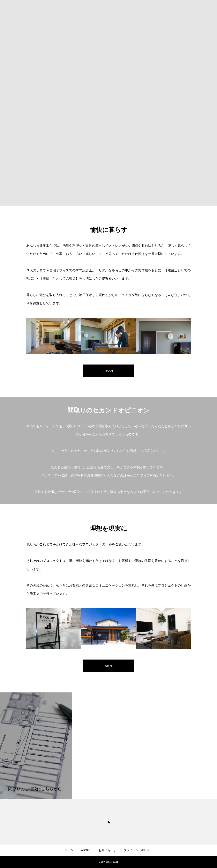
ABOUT (86, 850)
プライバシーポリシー (138, 850)
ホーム (69, 850)
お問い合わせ (107, 850)
